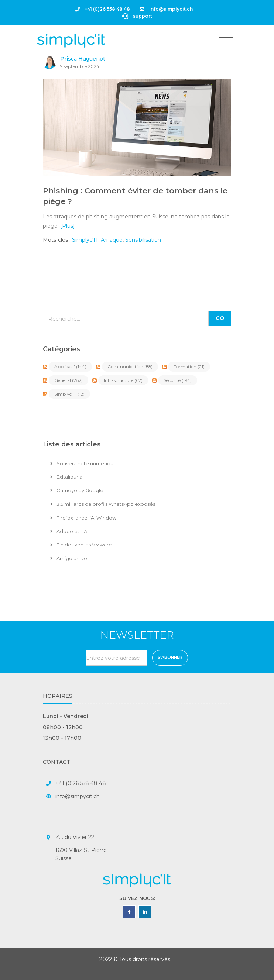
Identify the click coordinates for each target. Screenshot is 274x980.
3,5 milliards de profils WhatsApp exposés (103, 504)
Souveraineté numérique (83, 463)
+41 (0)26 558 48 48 (103, 9)
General (68, 380)
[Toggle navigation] (226, 41)
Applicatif (70, 367)
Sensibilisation (143, 240)
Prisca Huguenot (83, 59)
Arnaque (112, 240)
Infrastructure (123, 380)
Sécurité (178, 380)
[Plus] (68, 226)
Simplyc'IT (85, 240)
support (137, 16)
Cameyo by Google (77, 490)
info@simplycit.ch (166, 9)
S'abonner (170, 657)
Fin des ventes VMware (81, 545)
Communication (130, 367)
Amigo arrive (69, 558)
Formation (189, 367)
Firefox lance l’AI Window (83, 518)
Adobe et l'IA (69, 531)
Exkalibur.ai (67, 477)
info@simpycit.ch (78, 796)
